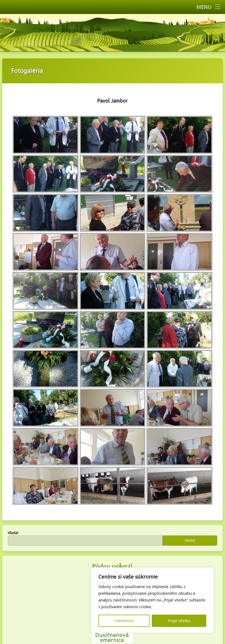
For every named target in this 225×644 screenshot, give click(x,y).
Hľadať (13, 533)
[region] (152, 600)
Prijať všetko (179, 621)
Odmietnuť (124, 621)
